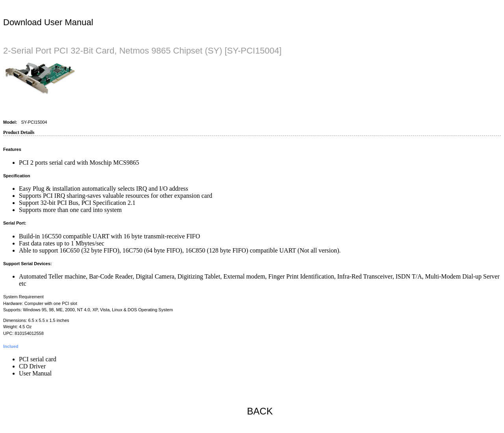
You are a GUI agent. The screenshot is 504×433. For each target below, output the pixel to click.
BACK (260, 411)
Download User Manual (48, 22)
